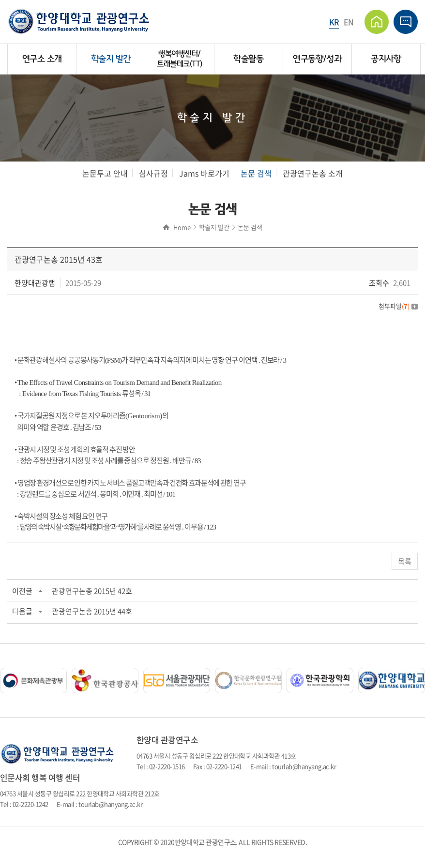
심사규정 (153, 173)
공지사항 (386, 59)
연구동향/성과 (317, 59)
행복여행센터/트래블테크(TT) (180, 59)
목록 (405, 561)
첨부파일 (398, 306)
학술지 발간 (111, 59)
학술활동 (248, 59)
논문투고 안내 (105, 173)
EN (349, 22)
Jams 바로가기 (204, 173)
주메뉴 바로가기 (0, 0)
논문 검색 (256, 173)
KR (334, 22)
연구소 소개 (42, 59)
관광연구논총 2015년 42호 (92, 591)
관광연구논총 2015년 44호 (92, 611)
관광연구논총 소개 (313, 173)
